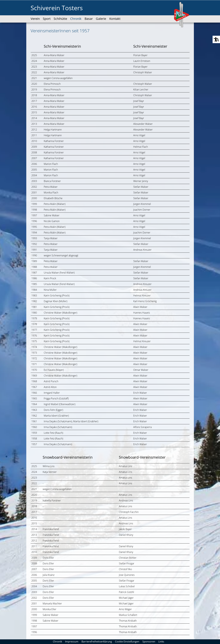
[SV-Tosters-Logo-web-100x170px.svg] (182, 15)
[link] (35, 16)
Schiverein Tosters (57, 8)
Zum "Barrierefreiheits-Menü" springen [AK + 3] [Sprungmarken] (0, 23)
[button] (216, 39)
